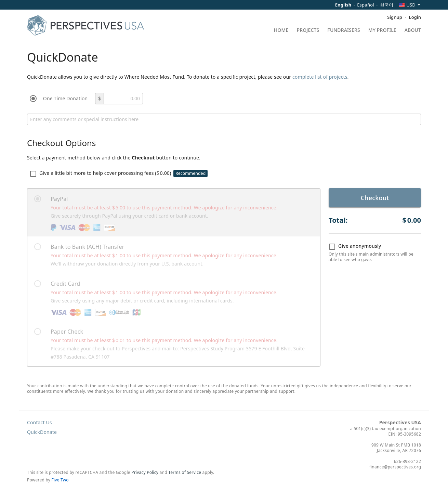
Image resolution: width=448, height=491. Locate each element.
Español (366, 5)
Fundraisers (344, 30)
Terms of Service (185, 472)
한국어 (387, 5)
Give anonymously (355, 246)
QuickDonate (42, 432)
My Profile (382, 30)
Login (415, 17)
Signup (395, 17)
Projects (308, 30)
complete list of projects (320, 77)
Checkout (375, 198)
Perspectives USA (400, 422)
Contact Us (39, 422)
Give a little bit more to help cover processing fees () (119, 173)
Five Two (60, 480)
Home (281, 30)
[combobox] (410, 5)
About (413, 30)
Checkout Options (61, 143)
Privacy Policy (145, 472)
